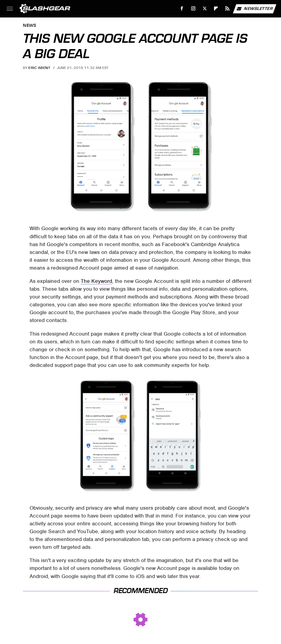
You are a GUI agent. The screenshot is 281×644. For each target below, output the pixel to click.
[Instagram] (193, 9)
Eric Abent (39, 68)
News (30, 26)
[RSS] (227, 9)
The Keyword (96, 281)
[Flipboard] (216, 9)
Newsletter (254, 9)
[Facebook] (182, 9)
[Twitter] (205, 9)
